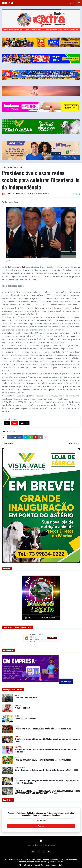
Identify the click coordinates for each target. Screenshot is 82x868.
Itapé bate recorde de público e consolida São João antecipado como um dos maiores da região (47, 740)
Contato (54, 865)
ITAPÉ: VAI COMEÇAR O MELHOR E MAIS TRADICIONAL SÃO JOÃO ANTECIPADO (43, 760)
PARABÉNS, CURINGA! (23, 708)
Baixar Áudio (24, 423)
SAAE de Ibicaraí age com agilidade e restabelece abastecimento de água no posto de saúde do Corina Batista (47, 782)
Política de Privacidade (25, 865)
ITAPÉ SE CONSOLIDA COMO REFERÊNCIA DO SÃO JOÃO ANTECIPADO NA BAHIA (43, 729)
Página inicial (6, 167)
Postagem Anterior (8, 443)
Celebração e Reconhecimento (26, 698)
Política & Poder (18, 167)
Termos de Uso (39, 865)
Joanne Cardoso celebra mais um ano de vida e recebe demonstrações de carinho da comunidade (46, 751)
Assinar (41, 826)
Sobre (47, 865)
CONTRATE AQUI (66, 681)
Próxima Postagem (74, 443)
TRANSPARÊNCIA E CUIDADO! (25, 718)
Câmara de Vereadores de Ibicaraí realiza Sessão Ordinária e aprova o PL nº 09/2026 (46, 770)
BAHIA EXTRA (7, 3)
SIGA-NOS (52, 638)
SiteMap (61, 865)
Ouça (7, 423)
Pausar (15, 423)
